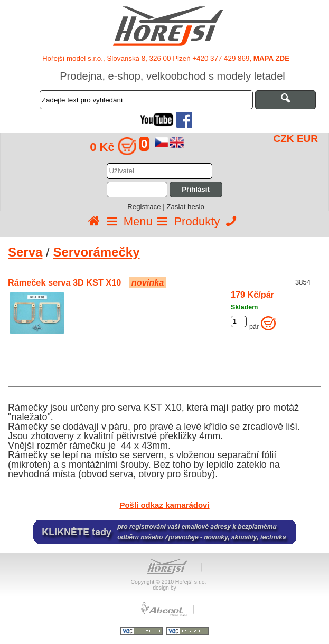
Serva (25, 252)
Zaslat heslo (185, 207)
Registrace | (147, 207)
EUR (307, 139)
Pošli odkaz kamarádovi (164, 505)
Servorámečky (96, 252)
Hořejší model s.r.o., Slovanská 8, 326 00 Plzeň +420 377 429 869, (166, 58)
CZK (284, 139)
